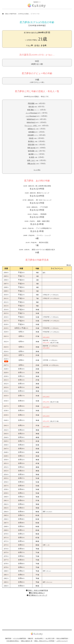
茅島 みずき (32, 164)
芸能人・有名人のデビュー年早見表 (44, 641)
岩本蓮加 (32, 132)
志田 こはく (31, 160)
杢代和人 (31, 141)
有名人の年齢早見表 (62, 638)
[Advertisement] (37, 612)
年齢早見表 (8, 638)
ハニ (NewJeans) (31, 116)
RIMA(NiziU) (31, 122)
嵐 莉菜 (31, 154)
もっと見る (37, 170)
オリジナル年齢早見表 (20, 638)
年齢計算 (30, 638)
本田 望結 (30, 110)
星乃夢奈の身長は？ (38, 593)
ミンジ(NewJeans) (32, 113)
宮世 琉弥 (31, 145)
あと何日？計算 (50, 638)
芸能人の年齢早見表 (11, 14)
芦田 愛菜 (31, 103)
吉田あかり (32, 129)
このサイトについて (62, 641)
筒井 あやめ (32, 148)
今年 (69, 265)
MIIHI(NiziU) (31, 119)
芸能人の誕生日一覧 (27, 641)
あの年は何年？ (39, 638)
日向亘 (31, 138)
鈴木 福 (31, 107)
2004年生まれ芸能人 (24, 14)
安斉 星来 (31, 151)
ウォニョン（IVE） (31, 126)
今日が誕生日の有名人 (13, 641)
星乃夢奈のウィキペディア (38, 595)
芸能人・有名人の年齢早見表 (38, 590)
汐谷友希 (31, 135)
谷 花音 (32, 157)
